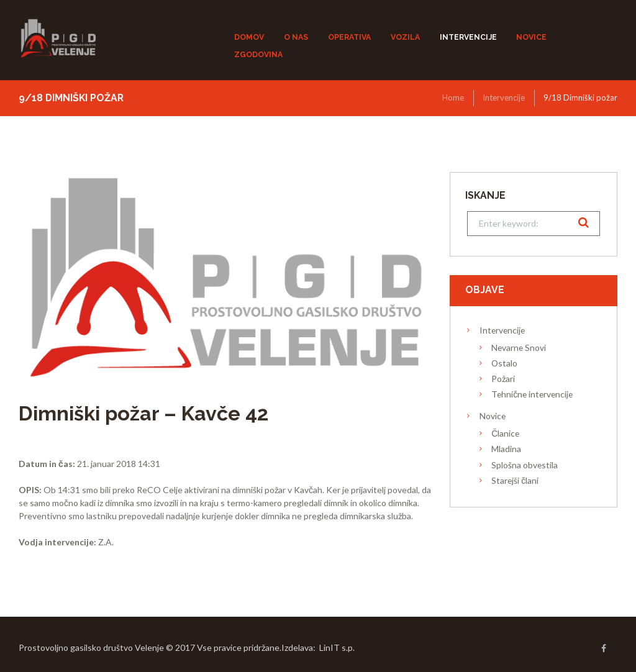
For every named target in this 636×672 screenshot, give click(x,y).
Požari (503, 379)
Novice (493, 416)
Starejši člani (515, 480)
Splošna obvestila (525, 465)
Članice (505, 433)
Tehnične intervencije (532, 394)
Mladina (506, 449)
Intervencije (504, 98)
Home (453, 98)
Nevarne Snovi (519, 347)
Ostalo (504, 363)
